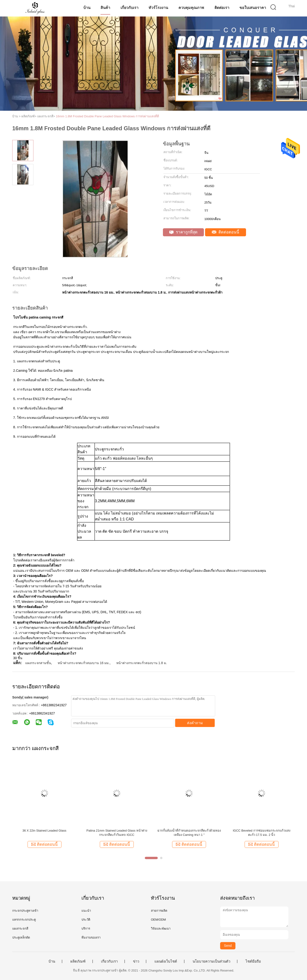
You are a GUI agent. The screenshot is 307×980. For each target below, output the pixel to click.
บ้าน (87, 8)
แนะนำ (86, 911)
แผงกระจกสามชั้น (38, 663)
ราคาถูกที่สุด (183, 232)
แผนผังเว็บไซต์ (166, 961)
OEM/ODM (158, 920)
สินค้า (105, 8)
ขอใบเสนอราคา (253, 8)
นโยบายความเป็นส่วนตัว (211, 961)
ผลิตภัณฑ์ (78, 961)
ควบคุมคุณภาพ (191, 8)
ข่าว (136, 961)
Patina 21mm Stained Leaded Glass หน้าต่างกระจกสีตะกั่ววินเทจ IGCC (117, 833)
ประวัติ (86, 920)
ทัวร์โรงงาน (158, 8)
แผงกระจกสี (20, 929)
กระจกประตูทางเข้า (25, 911)
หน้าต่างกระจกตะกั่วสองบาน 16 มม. (84, 663)
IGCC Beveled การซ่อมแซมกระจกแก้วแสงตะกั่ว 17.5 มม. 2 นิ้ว (262, 833)
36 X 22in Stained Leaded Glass (44, 831)
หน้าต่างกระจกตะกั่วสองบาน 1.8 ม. (142, 663)
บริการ (86, 929)
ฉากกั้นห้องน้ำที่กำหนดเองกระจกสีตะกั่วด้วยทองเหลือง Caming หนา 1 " (189, 833)
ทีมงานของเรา (91, 937)
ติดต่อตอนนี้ (226, 232)
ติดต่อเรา (222, 8)
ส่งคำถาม (195, 723)
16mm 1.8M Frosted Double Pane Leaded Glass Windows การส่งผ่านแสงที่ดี (107, 116)
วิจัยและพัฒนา (161, 929)
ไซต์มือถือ (253, 961)
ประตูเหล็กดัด (21, 937)
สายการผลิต (159, 911)
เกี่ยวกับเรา (129, 8)
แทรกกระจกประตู (24, 920)
